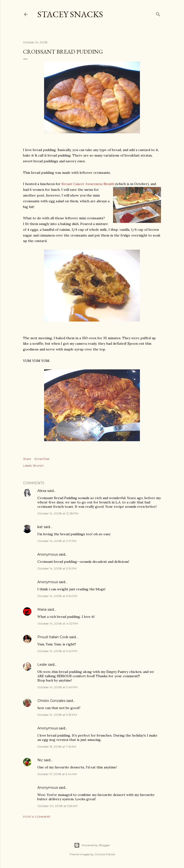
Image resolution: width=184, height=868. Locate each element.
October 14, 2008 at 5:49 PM (57, 651)
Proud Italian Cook (53, 637)
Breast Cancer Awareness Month (88, 184)
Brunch (38, 465)
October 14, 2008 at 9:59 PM (57, 715)
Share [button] (27, 459)
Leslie (42, 665)
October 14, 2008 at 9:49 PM (57, 687)
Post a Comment (37, 817)
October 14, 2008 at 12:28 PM (58, 513)
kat (40, 527)
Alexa (42, 491)
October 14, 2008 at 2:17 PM (57, 541)
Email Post (42, 459)
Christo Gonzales (51, 701)
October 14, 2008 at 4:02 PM (58, 623)
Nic (40, 760)
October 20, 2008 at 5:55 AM (57, 806)
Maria (42, 609)
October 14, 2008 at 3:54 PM (57, 596)
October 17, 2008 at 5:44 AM (57, 774)
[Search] (158, 13)
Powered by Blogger (92, 845)
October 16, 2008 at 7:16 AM (57, 747)
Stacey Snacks (70, 14)
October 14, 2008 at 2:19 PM (57, 568)
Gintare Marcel (105, 854)
